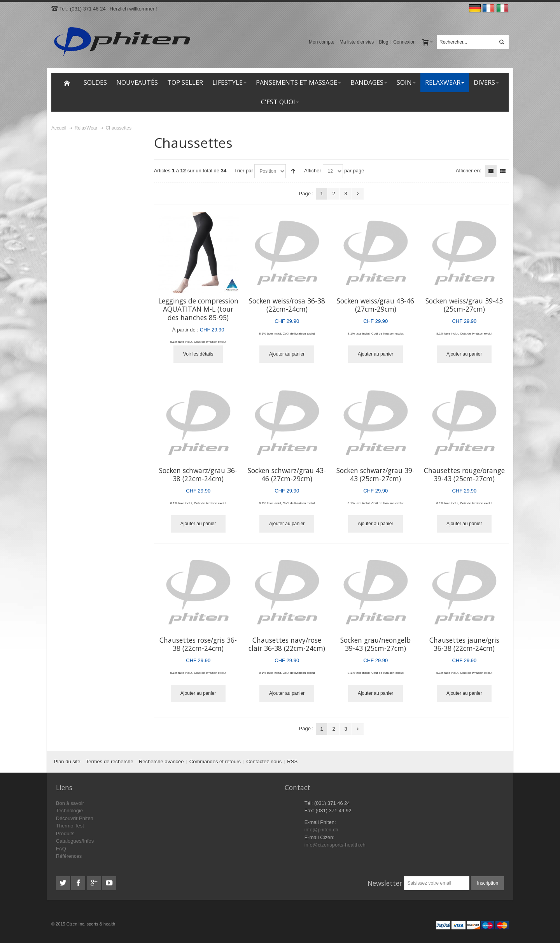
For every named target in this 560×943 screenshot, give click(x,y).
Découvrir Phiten (75, 818)
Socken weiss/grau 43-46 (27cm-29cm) (375, 305)
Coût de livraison (206, 342)
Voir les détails (198, 354)
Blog (383, 42)
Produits (65, 833)
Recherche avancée (161, 762)
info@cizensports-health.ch (335, 845)
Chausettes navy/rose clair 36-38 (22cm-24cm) (287, 644)
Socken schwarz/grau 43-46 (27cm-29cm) (287, 475)
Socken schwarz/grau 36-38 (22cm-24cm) (198, 475)
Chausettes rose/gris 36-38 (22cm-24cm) (198, 644)
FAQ (61, 849)
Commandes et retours (215, 762)
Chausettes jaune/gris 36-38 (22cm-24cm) (464, 644)
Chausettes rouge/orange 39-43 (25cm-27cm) (464, 475)
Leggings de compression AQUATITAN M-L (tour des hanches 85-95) (198, 309)
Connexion (404, 42)
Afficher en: (469, 171)
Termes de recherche (110, 762)
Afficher (313, 171)
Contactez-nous (264, 762)
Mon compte (322, 42)
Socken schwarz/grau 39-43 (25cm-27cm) (375, 475)
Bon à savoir (70, 803)
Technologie (69, 811)
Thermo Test (70, 826)
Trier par (244, 171)
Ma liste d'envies (357, 42)
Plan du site (67, 762)
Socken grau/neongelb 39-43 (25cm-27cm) (375, 644)
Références (69, 856)
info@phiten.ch (321, 830)
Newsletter (385, 883)
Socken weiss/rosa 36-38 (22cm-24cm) (287, 305)
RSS (292, 762)
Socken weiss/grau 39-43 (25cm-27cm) (464, 305)
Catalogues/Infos (75, 841)
